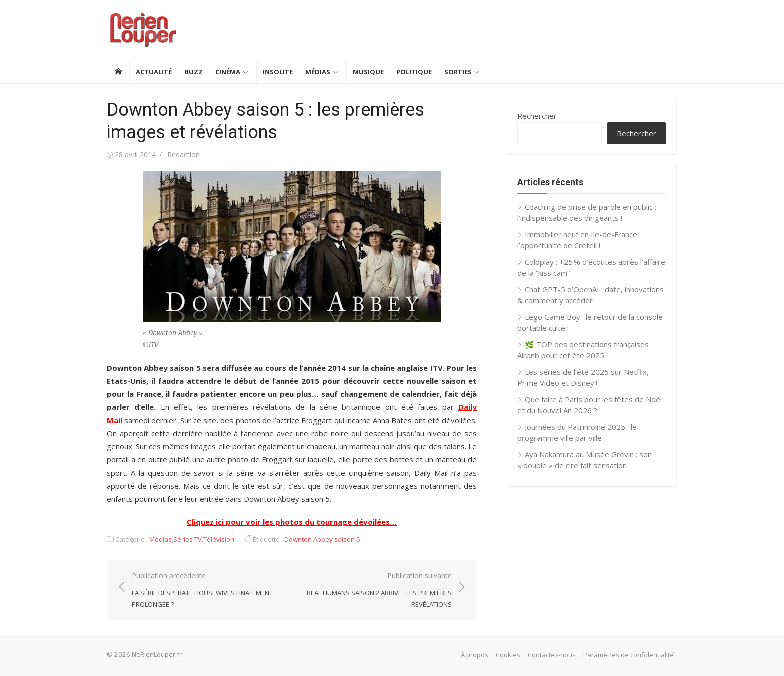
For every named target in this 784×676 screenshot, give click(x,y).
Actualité (154, 72)
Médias (318, 72)
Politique (414, 72)
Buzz (194, 72)
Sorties (458, 72)
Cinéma (228, 72)
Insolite (278, 72)
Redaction (184, 155)
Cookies (508, 655)
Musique (368, 72)
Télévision (219, 539)
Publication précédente (207, 590)
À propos (475, 655)
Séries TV (188, 539)
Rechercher (537, 116)
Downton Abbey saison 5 (322, 539)
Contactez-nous (552, 655)
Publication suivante (377, 590)
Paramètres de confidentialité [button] (629, 655)
